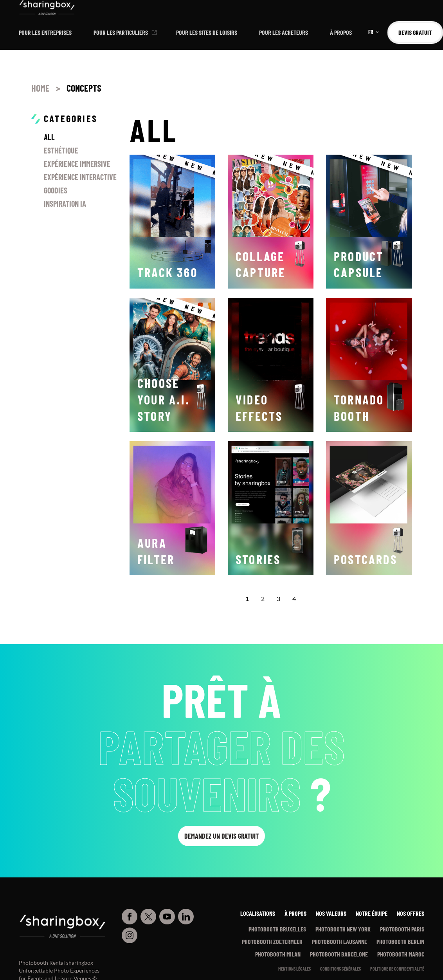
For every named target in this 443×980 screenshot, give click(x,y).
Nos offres (411, 913)
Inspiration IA (65, 204)
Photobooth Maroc (401, 954)
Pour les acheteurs (284, 32)
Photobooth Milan (278, 954)
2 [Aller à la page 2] (263, 598)
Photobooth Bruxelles (277, 929)
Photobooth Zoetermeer (272, 941)
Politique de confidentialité (397, 969)
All (49, 137)
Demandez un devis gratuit (221, 836)
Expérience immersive (77, 164)
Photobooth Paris (402, 929)
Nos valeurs (331, 913)
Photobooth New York (343, 929)
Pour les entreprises (45, 32)
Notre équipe (372, 913)
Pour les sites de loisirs (207, 32)
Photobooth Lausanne (339, 941)
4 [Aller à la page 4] (294, 598)
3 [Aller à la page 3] (278, 598)
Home (41, 88)
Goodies (56, 190)
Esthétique (61, 150)
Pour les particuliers (121, 32)
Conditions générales (340, 969)
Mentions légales (294, 969)
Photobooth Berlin (400, 941)
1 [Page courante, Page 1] (247, 598)
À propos (341, 32)
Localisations (258, 913)
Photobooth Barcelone (339, 954)
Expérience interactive (80, 177)
